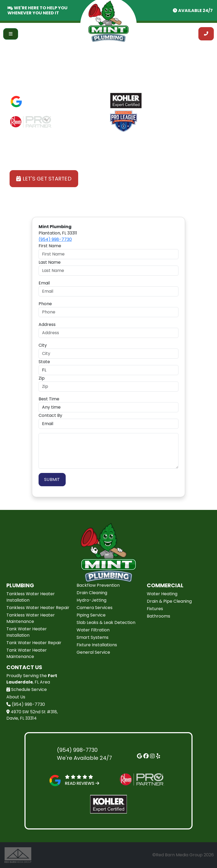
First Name (50, 246)
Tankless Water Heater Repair (38, 608)
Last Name (50, 262)
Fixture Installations (97, 645)
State (44, 362)
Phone (45, 304)
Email (44, 283)
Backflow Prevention (98, 585)
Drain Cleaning (92, 593)
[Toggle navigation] (11, 34)
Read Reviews (43, 104)
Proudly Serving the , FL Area (32, 679)
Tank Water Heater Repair (34, 643)
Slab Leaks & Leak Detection (106, 622)
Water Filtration (93, 630)
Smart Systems (93, 637)
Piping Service (91, 615)
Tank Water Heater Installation (27, 632)
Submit (52, 479)
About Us (16, 697)
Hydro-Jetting (91, 600)
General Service (93, 652)
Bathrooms (158, 616)
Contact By (50, 415)
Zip (42, 378)
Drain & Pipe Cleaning (169, 601)
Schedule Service (27, 689)
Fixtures (155, 609)
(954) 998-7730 (55, 239)
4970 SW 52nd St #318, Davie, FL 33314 (32, 715)
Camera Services (95, 608)
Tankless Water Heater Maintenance (31, 618)
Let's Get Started (44, 179)
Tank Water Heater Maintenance (27, 653)
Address (47, 324)
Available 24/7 (195, 11)
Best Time (49, 399)
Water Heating (162, 594)
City (43, 345)
